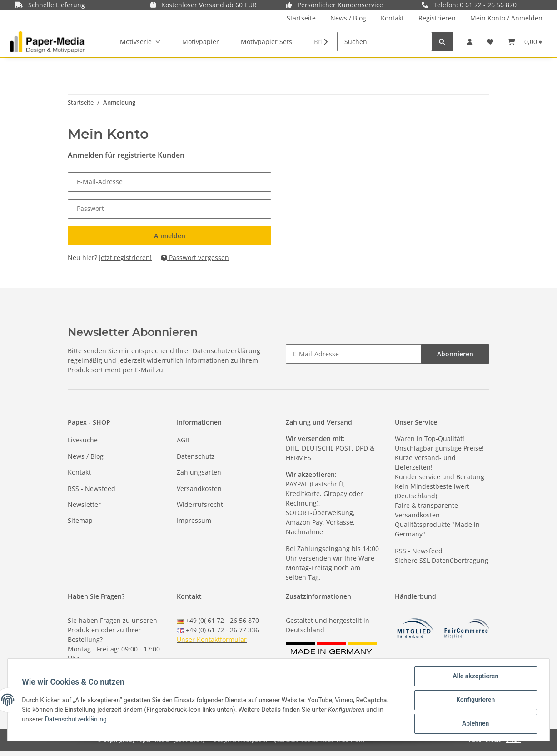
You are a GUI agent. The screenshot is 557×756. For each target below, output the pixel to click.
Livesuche (83, 440)
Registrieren (437, 18)
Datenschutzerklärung (226, 351)
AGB (183, 440)
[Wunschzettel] (490, 42)
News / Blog (348, 18)
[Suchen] (385, 42)
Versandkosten (199, 488)
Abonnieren (455, 354)
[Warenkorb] (525, 42)
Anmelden (170, 236)
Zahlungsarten (199, 472)
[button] (470, 42)
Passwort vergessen (195, 258)
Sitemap (80, 520)
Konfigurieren (475, 700)
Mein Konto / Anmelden (506, 18)
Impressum (194, 520)
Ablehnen (475, 724)
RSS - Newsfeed (92, 488)
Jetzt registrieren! (125, 258)
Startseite (301, 18)
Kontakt (392, 18)
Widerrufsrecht (200, 504)
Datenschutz (196, 456)
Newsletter (84, 504)
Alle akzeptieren (475, 676)
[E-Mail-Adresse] (354, 354)
